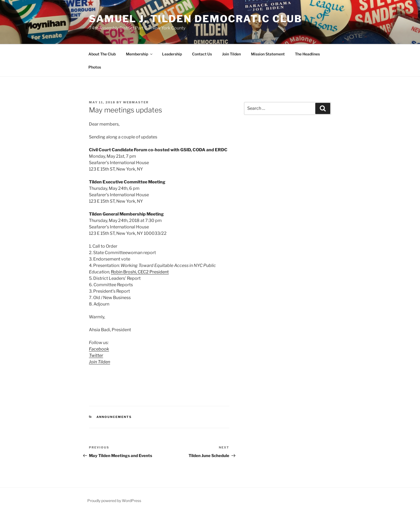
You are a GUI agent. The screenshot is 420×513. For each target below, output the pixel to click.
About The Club (102, 54)
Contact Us (202, 54)
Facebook (99, 349)
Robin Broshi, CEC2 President (140, 272)
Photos (95, 67)
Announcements (114, 417)
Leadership (172, 54)
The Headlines (307, 54)
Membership (140, 54)
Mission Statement (268, 54)
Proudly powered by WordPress (114, 501)
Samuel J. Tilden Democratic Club (196, 19)
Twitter (96, 355)
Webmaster (136, 102)
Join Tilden (231, 54)
